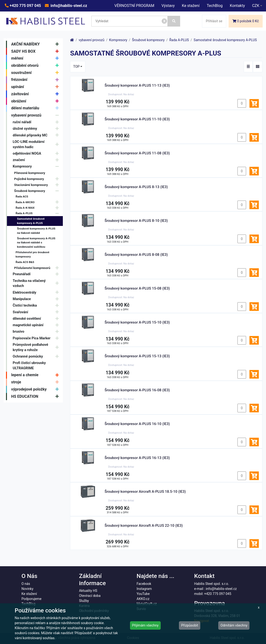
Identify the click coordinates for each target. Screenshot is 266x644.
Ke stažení (191, 6)
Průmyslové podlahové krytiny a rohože (37, 347)
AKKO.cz (143, 599)
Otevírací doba (90, 596)
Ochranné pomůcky (37, 356)
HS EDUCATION (36, 397)
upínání (36, 87)
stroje (36, 382)
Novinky (28, 589)
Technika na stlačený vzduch (37, 283)
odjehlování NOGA (37, 154)
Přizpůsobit (190, 625)
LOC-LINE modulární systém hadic (37, 144)
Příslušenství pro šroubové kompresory (33, 254)
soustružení (36, 73)
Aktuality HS (88, 591)
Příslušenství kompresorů (38, 268)
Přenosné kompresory (30, 173)
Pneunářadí (37, 274)
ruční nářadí (37, 122)
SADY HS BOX (36, 51)
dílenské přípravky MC (37, 135)
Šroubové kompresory (38, 191)
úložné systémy (37, 129)
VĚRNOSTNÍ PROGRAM (134, 6)
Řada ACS (22, 196)
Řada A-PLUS (38, 213)
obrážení (36, 101)
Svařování (37, 312)
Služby (84, 601)
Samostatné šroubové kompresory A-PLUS (31, 221)
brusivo (37, 332)
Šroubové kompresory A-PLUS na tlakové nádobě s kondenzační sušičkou (36, 243)
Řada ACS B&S (25, 262)
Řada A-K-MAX (38, 208)
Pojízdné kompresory (38, 179)
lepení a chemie (36, 375)
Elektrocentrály (37, 293)
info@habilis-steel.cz (68, 6)
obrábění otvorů (36, 66)
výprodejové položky (36, 389)
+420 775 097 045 (25, 6)
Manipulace (37, 299)
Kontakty (237, 6)
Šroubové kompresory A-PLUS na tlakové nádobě (36, 231)
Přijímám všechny (145, 625)
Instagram (144, 589)
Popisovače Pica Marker (37, 338)
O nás (26, 584)
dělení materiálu (36, 108)
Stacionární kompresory (38, 185)
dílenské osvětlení (37, 319)
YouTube (143, 594)
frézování (36, 80)
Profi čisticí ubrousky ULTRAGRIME (29, 366)
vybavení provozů (36, 115)
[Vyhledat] (174, 21)
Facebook (144, 584)
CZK (256, 6)
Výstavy (168, 6)
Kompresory (37, 167)
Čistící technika (37, 305)
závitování (36, 94)
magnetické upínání (37, 325)
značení (37, 160)
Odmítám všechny (234, 625)
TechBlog (215, 6)
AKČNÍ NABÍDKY (36, 44)
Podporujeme (32, 599)
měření (36, 58)
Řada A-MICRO (38, 202)
